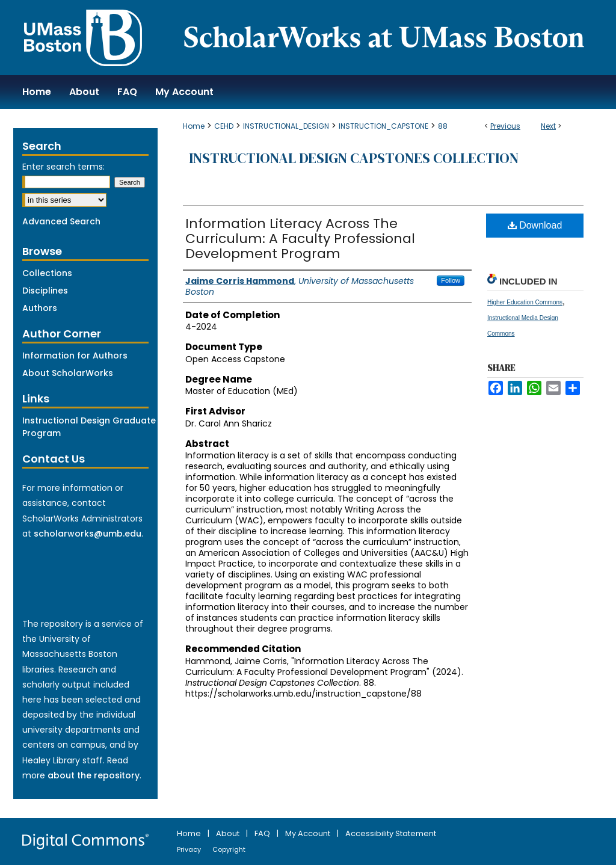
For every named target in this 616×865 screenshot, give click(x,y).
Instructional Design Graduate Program (89, 427)
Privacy (190, 849)
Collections (47, 273)
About (229, 833)
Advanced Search (61, 221)
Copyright (229, 849)
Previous (505, 126)
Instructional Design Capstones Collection (354, 158)
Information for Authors (75, 356)
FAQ (263, 833)
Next (548, 126)
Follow (451, 280)
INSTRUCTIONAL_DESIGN (286, 126)
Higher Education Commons (525, 302)
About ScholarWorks (68, 373)
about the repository (94, 775)
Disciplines (45, 291)
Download (535, 225)
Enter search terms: (63, 167)
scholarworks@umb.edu (88, 534)
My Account (309, 833)
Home (194, 126)
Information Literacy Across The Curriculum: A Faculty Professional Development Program (300, 239)
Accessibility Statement (391, 833)
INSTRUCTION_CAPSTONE (383, 126)
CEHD (224, 126)
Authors (40, 308)
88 (443, 126)
